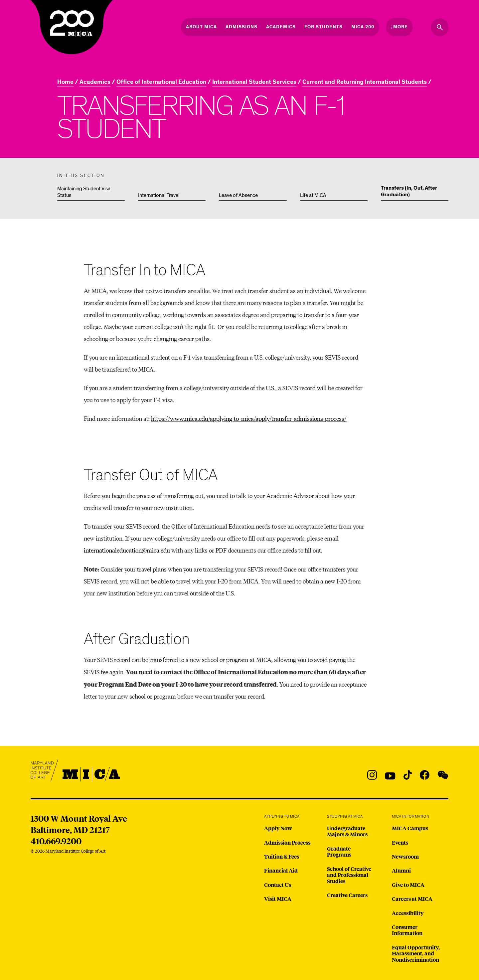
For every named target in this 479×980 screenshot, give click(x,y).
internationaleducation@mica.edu (127, 550)
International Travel (159, 195)
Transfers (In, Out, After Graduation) (409, 192)
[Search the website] (440, 27)
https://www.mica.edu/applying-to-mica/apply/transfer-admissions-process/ (249, 418)
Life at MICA (313, 195)
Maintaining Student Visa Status (84, 192)
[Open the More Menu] (399, 27)
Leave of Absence (238, 195)
